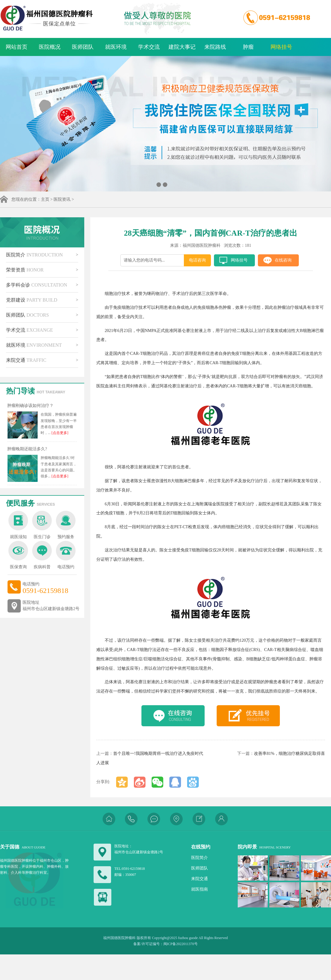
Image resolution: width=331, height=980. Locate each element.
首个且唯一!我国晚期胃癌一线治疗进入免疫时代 (158, 754)
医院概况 (50, 47)
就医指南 (200, 889)
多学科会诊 (37, 285)
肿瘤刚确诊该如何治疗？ (30, 406)
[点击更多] (59, 433)
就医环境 (116, 47)
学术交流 (149, 47)
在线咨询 (283, 260)
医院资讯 (62, 199)
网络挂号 (281, 47)
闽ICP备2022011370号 (181, 944)
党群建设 (32, 300)
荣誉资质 (25, 270)
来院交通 (26, 360)
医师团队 (83, 47)
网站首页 (17, 47)
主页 (45, 199)
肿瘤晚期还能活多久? (27, 449)
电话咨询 (197, 260)
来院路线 (215, 47)
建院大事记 (182, 47)
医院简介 (34, 255)
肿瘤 (248, 47)
